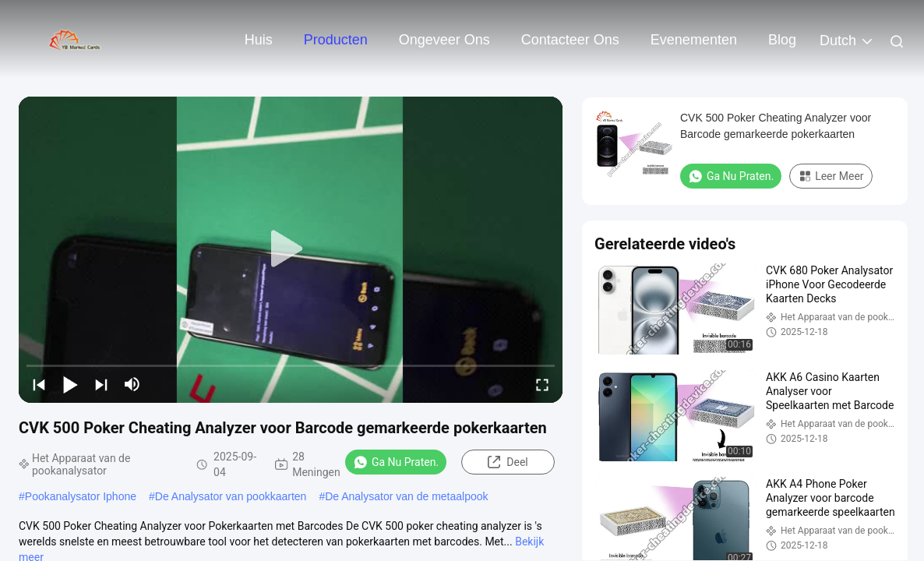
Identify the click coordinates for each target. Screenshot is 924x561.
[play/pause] (70, 384)
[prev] (39, 384)
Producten (336, 40)
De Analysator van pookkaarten (231, 496)
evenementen (694, 40)
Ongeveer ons (444, 40)
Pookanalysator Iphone (81, 496)
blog (782, 40)
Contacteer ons (570, 40)
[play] (291, 249)
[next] (101, 384)
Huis (259, 40)
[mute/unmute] (132, 384)
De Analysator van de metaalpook (406, 496)
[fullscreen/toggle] (542, 384)
